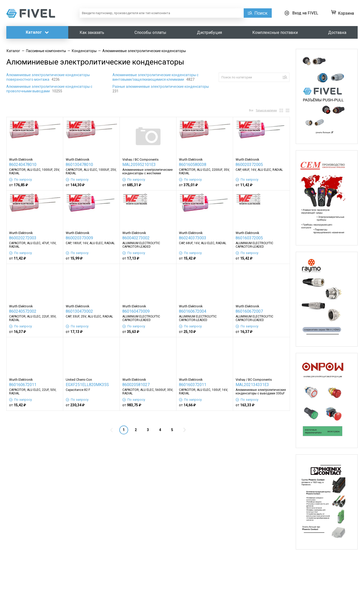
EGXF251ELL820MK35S (87, 385)
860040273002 (136, 238)
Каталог (37, 32)
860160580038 (193, 165)
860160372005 (249, 238)
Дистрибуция (209, 33)
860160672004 (193, 311)
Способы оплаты (150, 33)
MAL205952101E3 (139, 165)
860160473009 (136, 311)
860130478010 (79, 165)
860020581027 (136, 385)
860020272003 (23, 238)
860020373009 (79, 238)
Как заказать (92, 33)
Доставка (337, 33)
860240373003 (193, 238)
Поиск (261, 13)
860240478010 (23, 165)
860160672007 (249, 311)
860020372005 (249, 165)
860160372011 (193, 385)
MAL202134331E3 (252, 385)
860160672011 (23, 385)
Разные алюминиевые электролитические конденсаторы (161, 87)
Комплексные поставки (275, 33)
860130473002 (79, 311)
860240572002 (23, 311)
